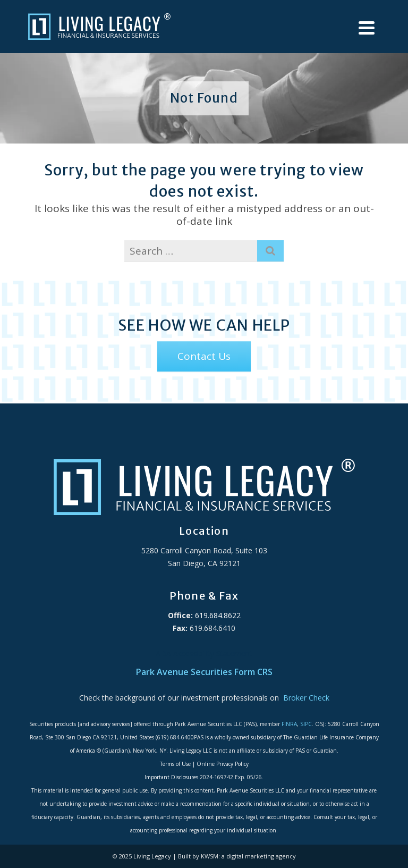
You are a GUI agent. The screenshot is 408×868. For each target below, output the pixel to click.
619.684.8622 (217, 615)
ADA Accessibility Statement (204, 654)
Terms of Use (175, 764)
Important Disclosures (171, 777)
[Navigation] (367, 28)
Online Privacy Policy (223, 764)
